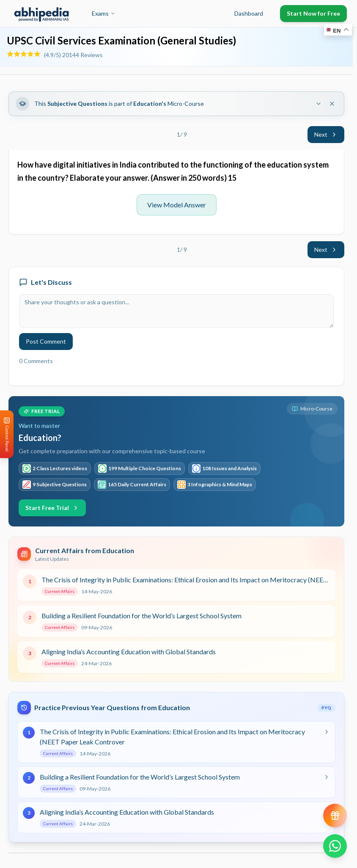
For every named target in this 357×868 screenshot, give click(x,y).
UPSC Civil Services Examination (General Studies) (121, 40)
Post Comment (46, 341)
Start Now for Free (313, 13)
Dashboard (249, 13)
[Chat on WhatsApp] (335, 846)
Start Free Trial (52, 508)
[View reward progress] (335, 816)
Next (326, 134)
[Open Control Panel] (7, 434)
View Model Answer (177, 205)
